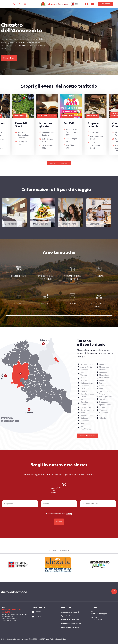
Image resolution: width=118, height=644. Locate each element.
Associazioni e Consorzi (70, 612)
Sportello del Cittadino (70, 616)
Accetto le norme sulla (60, 514)
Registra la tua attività (70, 627)
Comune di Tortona (9, 614)
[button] (14, 4)
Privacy (69, 514)
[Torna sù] (114, 591)
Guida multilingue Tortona (71, 623)
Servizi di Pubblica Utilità (71, 620)
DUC (4, 607)
